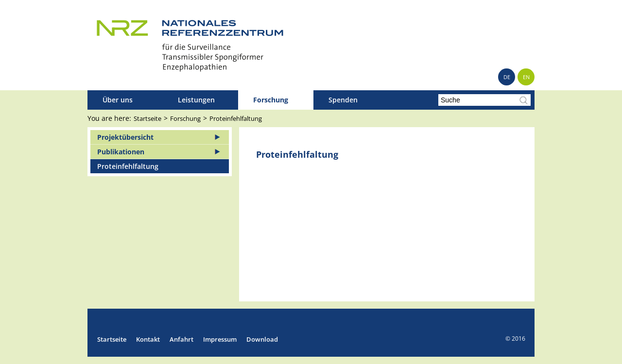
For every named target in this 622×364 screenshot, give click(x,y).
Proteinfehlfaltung (236, 118)
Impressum (220, 339)
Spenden (343, 100)
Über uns (118, 100)
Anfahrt (181, 339)
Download (262, 339)
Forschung (271, 100)
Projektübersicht (125, 137)
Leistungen (196, 100)
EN (526, 77)
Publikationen (121, 152)
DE (507, 77)
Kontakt (148, 339)
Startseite (147, 118)
